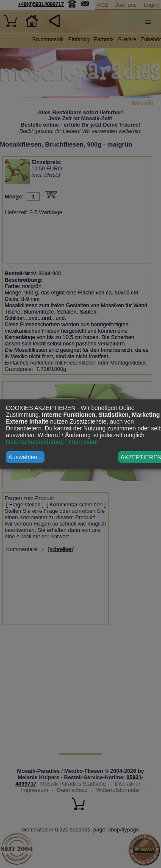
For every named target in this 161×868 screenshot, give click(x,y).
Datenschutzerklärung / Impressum (52, 442)
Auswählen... (25, 457)
